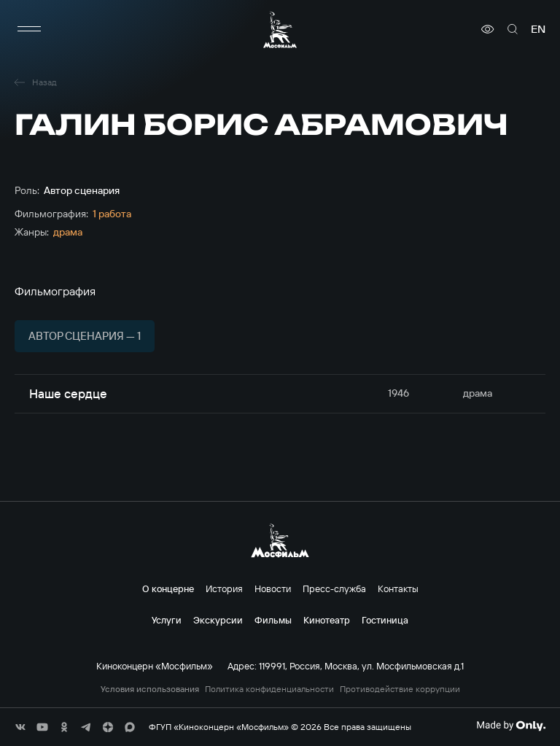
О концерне (168, 588)
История (224, 588)
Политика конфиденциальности (269, 689)
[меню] (29, 29)
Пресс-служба (334, 588)
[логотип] (280, 30)
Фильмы (273, 620)
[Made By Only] (511, 726)
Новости (273, 588)
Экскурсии (218, 620)
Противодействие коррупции (400, 689)
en (538, 29)
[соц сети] (20, 727)
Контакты (398, 588)
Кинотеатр (327, 620)
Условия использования (150, 689)
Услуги (167, 620)
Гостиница (385, 620)
